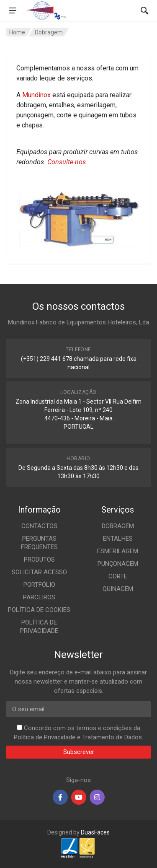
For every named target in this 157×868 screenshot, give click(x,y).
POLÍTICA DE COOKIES (39, 610)
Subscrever (79, 752)
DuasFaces (95, 832)
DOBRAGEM (118, 526)
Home (17, 32)
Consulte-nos (67, 162)
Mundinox (36, 95)
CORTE (118, 576)
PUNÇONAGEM (118, 564)
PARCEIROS (39, 597)
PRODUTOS (39, 560)
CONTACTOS (39, 526)
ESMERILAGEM (118, 551)
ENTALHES (118, 539)
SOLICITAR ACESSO (39, 572)
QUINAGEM (118, 589)
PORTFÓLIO (39, 585)
